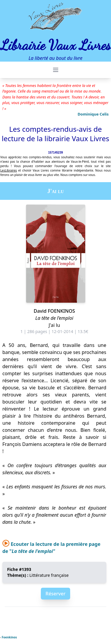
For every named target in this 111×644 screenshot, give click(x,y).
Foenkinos (9, 637)
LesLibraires (9, 170)
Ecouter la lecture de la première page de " (51, 548)
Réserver (55, 594)
